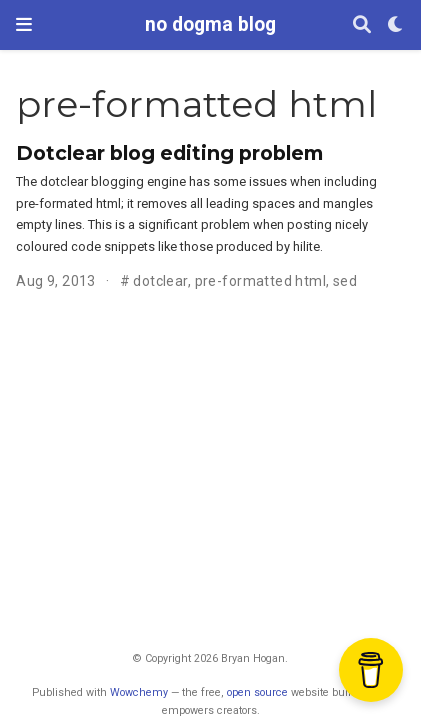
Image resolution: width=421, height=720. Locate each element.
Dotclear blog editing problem (169, 153)
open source (257, 692)
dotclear (160, 281)
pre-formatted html (261, 281)
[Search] (362, 25)
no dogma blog (210, 24)
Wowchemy (139, 692)
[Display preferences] (396, 25)
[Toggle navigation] (24, 24)
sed (345, 281)
